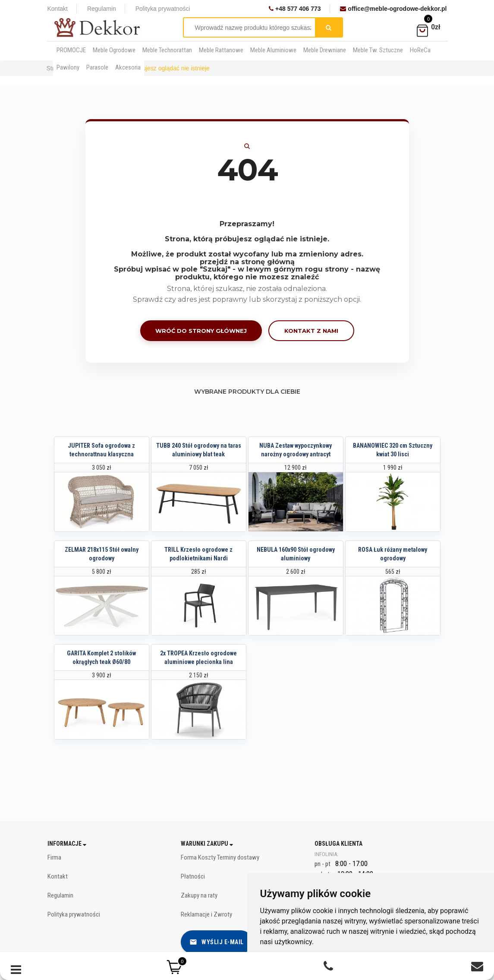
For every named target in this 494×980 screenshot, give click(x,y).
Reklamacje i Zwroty (206, 914)
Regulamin (102, 9)
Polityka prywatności (163, 9)
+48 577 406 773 (295, 9)
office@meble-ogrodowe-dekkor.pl (393, 9)
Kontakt (58, 9)
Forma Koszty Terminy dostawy (220, 857)
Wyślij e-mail (217, 942)
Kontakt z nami (311, 331)
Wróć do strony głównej (201, 331)
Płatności (193, 876)
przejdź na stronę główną (247, 262)
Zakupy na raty (199, 895)
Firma (54, 857)
